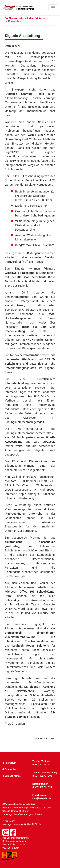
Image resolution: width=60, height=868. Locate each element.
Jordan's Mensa (13, 776)
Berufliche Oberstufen (14, 18)
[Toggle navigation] (53, 8)
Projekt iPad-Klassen (36, 18)
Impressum (10, 763)
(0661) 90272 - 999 (42, 787)
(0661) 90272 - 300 (42, 776)
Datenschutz (11, 769)
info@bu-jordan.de (42, 798)
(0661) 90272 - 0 (41, 765)
